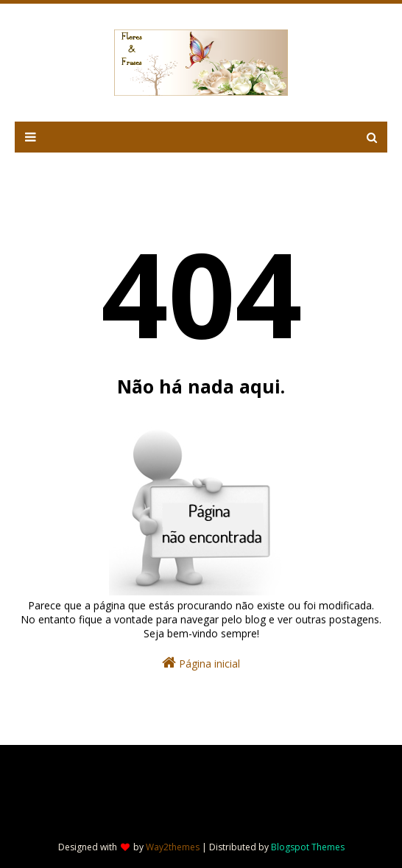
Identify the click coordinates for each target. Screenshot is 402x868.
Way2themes (173, 847)
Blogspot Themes (308, 847)
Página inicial (201, 663)
